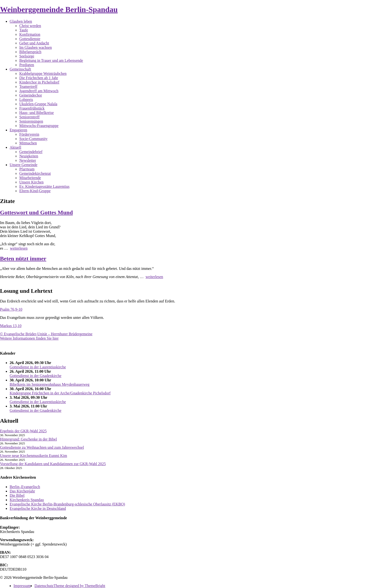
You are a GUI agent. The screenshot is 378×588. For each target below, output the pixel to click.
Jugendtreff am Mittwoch (39, 91)
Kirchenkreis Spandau (27, 500)
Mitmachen (28, 143)
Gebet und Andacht (34, 43)
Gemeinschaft (20, 69)
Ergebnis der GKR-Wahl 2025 (23, 431)
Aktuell (15, 147)
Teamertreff (28, 87)
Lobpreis (26, 100)
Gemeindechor (31, 95)
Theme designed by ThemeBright (79, 586)
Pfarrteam (27, 169)
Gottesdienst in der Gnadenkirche (36, 376)
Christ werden (30, 26)
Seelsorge (27, 56)
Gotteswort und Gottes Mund (36, 212)
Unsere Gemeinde (24, 165)
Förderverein (29, 134)
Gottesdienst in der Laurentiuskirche (38, 367)
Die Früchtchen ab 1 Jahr (39, 78)
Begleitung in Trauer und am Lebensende (51, 60)
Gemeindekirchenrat (35, 173)
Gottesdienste (30, 39)
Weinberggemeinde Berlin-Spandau (59, 9)
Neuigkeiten (29, 156)
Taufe (24, 30)
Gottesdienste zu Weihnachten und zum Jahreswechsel (42, 447)
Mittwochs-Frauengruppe (39, 126)
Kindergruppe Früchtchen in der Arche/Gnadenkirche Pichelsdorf (60, 393)
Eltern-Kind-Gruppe (35, 191)
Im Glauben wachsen (36, 47)
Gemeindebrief (31, 152)
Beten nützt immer (23, 259)
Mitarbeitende (30, 178)
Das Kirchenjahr (22, 491)
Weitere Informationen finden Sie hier (29, 338)
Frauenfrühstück (32, 108)
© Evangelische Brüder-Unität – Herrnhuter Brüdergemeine (46, 334)
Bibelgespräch (30, 52)
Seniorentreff (29, 117)
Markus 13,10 (11, 326)
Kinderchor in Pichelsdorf (39, 82)
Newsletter (28, 160)
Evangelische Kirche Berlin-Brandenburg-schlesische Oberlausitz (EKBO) (67, 504)
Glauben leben (21, 21)
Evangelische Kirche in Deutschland (38, 508)
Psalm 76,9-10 (11, 309)
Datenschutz (44, 586)
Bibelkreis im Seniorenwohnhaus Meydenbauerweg (50, 384)
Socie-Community (33, 139)
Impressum (22, 586)
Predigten (27, 65)
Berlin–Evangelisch (25, 487)
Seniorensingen (31, 121)
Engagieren (18, 130)
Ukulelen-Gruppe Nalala (38, 104)
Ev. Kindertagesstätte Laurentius (44, 186)
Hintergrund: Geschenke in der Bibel (28, 439)
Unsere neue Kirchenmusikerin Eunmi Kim (34, 456)
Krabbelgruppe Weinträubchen (43, 73)
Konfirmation (30, 34)
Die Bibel (17, 495)
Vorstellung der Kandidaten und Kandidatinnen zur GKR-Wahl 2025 (53, 464)
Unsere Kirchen (31, 182)
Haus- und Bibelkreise (37, 113)
